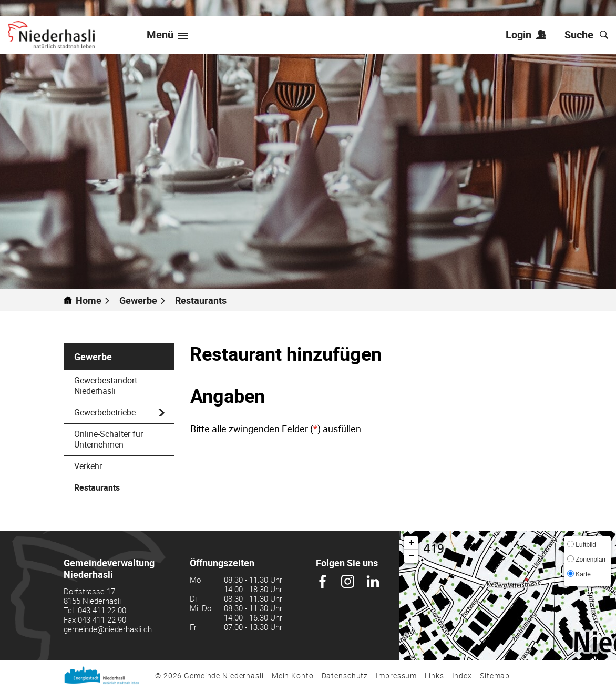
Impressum (396, 675)
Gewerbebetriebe (105, 412)
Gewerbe (93, 357)
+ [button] (412, 543)
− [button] (412, 556)
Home (89, 300)
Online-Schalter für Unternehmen (109, 439)
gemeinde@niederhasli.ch (108, 629)
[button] (143, 300)
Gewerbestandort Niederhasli (106, 385)
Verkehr (88, 466)
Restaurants (122, 487)
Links (434, 675)
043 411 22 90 (102, 619)
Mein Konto (293, 675)
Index (462, 675)
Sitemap (495, 675)
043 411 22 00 (102, 610)
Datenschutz (345, 675)
